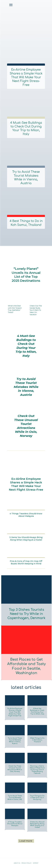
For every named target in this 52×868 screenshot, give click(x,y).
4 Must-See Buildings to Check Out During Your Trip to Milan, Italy (26, 128)
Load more (26, 841)
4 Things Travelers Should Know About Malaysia (26, 515)
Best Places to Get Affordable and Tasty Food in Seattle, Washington (26, 666)
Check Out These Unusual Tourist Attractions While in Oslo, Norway (26, 426)
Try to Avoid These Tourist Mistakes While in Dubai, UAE (15, 798)
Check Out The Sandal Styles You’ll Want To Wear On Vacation (36, 310)
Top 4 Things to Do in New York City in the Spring (37, 798)
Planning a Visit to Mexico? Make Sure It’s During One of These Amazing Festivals (37, 770)
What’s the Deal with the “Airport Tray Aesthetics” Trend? (15, 309)
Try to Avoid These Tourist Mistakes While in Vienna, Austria (26, 177)
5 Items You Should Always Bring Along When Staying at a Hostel (26, 539)
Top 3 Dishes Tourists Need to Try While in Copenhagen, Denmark (26, 614)
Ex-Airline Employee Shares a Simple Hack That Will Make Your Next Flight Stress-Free (26, 77)
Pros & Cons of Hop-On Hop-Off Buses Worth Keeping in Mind (26, 562)
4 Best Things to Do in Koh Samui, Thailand (26, 223)
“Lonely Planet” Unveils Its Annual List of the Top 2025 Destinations (26, 275)
